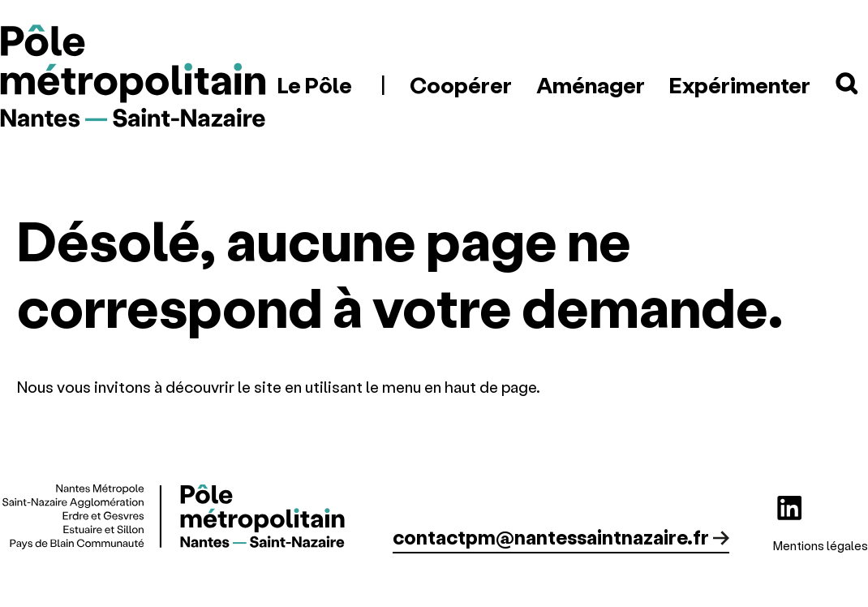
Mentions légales (821, 545)
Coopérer (461, 84)
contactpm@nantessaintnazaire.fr (551, 537)
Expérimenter (740, 84)
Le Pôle (315, 84)
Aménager (591, 84)
